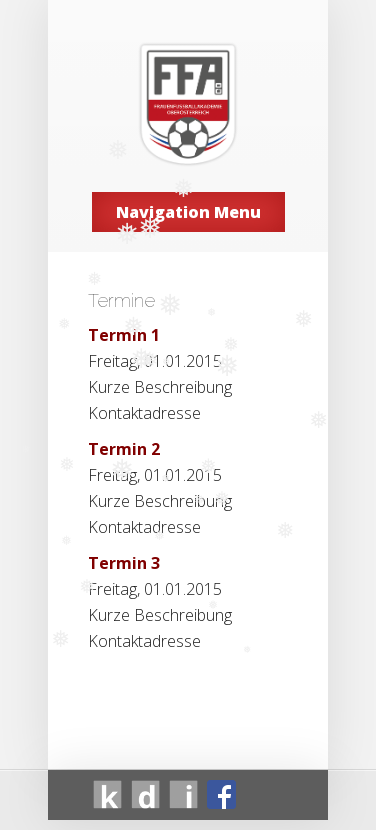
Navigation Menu (188, 212)
